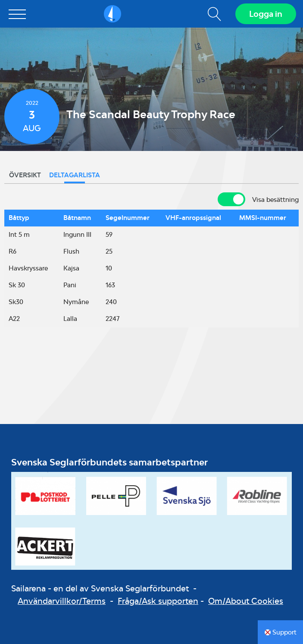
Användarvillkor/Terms (62, 601)
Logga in (266, 14)
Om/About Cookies (246, 601)
